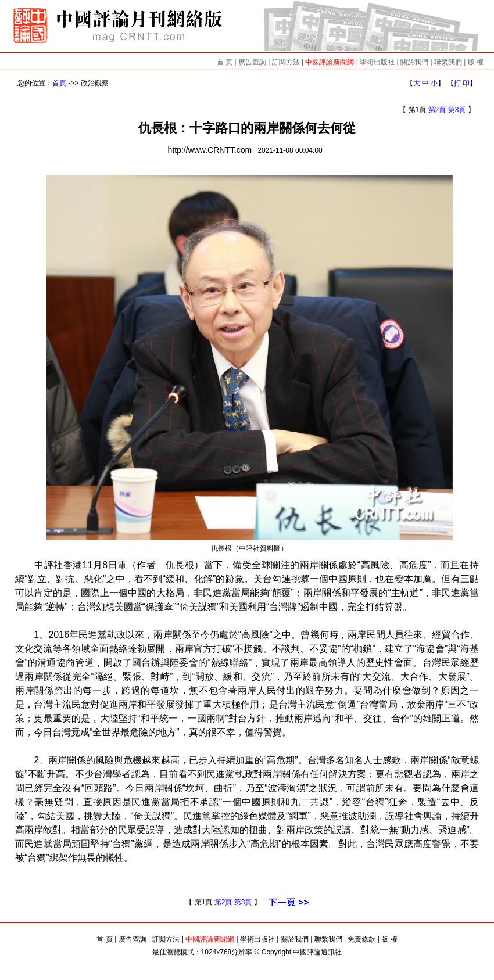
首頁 (59, 83)
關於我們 (414, 62)
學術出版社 (377, 62)
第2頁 (437, 110)
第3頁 (457, 110)
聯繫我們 (448, 62)
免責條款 (361, 939)
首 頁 (225, 62)
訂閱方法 (286, 62)
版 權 (476, 62)
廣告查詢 (252, 62)
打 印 (462, 83)
